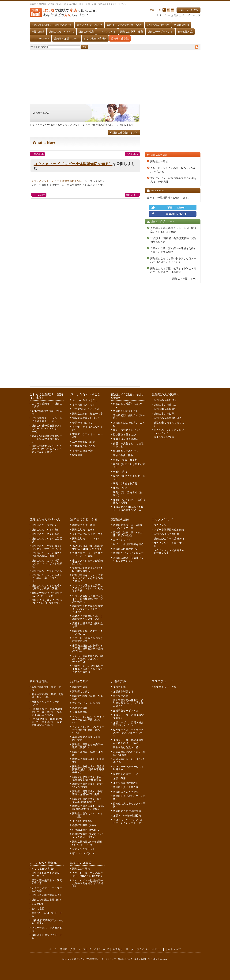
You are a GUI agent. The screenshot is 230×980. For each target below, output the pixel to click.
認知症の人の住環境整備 (127, 811)
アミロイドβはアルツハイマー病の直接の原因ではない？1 (88, 720)
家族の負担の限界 (123, 455)
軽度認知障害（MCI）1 (86, 830)
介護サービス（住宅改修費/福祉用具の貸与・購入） (129, 741)
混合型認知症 (80, 708)
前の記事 (39, 154)
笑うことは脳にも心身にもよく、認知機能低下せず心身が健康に (88, 599)
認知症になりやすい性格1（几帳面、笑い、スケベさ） (46, 578)
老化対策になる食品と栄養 (88, 534)
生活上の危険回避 (83, 821)
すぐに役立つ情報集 (95, 38)
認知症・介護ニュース (67, 38)
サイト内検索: (39, 47)
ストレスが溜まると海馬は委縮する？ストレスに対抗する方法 (88, 588)
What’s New (54, 125)
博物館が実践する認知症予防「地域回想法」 (88, 569)
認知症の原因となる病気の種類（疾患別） (88, 746)
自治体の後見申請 (83, 451)
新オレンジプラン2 (83, 853)
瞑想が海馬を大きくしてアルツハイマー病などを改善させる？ (88, 578)
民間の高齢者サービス (126, 774)
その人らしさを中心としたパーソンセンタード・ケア (128, 821)
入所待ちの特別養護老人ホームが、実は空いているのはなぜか (173, 230)
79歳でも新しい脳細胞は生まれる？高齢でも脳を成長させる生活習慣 (88, 669)
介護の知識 (38, 32)
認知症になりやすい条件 (46, 530)
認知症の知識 (182, 25)
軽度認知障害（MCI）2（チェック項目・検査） (88, 836)
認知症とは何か (81, 691)
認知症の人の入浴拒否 (126, 792)
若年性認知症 (185, 32)
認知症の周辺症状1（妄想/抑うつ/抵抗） (88, 785)
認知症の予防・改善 (132, 32)
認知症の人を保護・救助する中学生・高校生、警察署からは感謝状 (173, 270)
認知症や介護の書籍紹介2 (46, 900)
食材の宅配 (38, 909)
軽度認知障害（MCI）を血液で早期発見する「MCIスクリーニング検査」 (47, 449)
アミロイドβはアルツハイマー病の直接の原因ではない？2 (88, 730)
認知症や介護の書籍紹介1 (46, 895)
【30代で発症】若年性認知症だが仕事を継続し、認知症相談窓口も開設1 (47, 712)
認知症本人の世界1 (165, 409)
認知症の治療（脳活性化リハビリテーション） (128, 559)
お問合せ (176, 15)
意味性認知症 (80, 712)
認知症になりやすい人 (61, 32)
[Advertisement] (115, 75)
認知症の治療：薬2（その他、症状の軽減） (128, 534)
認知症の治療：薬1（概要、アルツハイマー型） (129, 527)
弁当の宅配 (38, 904)
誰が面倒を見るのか (124, 434)
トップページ (37, 125)
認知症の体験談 (120, 38)
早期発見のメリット (84, 405)
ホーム (163, 15)
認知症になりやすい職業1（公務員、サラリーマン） (47, 547)
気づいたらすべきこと (90, 25)
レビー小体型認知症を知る (128, 544)
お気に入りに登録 (189, 10)
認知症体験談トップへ (124, 133)
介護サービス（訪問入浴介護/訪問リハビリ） (128, 724)
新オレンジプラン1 (83, 849)
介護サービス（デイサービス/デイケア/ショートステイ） (128, 733)
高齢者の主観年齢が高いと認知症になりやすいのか (88, 618)
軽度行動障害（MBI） (85, 825)
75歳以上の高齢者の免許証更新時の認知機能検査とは (174, 240)
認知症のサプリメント (160, 32)
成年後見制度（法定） (85, 442)
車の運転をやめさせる (126, 451)
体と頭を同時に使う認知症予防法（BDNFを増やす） (88, 547)
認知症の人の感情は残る (168, 418)
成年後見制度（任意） (85, 446)
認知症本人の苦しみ (165, 405)
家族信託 (77, 455)
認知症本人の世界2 (165, 414)
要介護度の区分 (122, 696)
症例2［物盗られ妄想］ (126, 483)
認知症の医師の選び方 (126, 549)
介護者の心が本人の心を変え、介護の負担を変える (128, 508)
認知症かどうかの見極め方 (128, 553)
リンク (130, 949)
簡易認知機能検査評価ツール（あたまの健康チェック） (47, 439)
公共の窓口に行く (83, 422)
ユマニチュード (41, 38)
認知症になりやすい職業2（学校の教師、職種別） (46, 555)
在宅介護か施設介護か (126, 783)
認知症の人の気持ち (158, 25)
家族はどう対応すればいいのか (124, 25)
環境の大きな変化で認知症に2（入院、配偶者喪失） (47, 602)
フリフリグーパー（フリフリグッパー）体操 (88, 555)
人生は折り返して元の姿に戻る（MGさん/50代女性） (173, 170)
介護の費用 (119, 778)
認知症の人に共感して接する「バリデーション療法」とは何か (88, 609)
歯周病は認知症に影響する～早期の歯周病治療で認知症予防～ (88, 648)
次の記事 (131, 154)
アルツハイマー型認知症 (86, 703)
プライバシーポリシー (150, 949)
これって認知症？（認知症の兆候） (52, 25)
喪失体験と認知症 (164, 437)
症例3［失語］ (121, 488)
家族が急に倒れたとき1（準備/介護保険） (129, 753)
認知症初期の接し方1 (125, 411)
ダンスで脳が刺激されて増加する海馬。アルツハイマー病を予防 (88, 659)
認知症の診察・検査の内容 (88, 414)
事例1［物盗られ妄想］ (126, 460)
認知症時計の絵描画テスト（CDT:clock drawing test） (47, 428)
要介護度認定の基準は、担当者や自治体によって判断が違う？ (128, 703)
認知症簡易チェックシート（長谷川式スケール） (47, 420)
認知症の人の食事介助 (126, 787)
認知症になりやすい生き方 (47, 571)
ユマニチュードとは (165, 687)
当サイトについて (99, 949)
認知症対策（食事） (84, 530)
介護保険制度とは (123, 691)
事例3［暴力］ (121, 472)
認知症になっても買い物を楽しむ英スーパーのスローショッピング (173, 260)
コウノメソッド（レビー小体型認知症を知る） (89, 125)
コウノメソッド (107, 32)
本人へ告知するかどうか (127, 430)
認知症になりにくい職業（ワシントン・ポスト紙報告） (47, 563)
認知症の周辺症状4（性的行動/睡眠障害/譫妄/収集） (88, 808)
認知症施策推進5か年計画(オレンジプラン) (87, 843)
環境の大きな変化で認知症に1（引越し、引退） (47, 594)
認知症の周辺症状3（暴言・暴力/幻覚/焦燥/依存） (88, 800)
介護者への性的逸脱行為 (127, 815)
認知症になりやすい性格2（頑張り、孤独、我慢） (46, 587)
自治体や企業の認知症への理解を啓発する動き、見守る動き (173, 250)
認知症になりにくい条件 (46, 534)
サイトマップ (193, 15)
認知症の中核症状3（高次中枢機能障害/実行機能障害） (88, 778)
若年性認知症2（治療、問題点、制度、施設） (48, 696)
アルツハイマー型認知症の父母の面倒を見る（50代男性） (173, 180)
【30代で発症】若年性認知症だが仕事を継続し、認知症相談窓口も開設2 (47, 722)
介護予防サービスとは (126, 711)
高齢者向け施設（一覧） (127, 747)
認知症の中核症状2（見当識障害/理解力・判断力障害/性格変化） (88, 769)
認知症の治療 (86, 32)
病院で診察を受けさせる (86, 418)
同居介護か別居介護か (126, 439)
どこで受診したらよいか (86, 409)
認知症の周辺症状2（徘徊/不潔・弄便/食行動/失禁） (88, 793)
